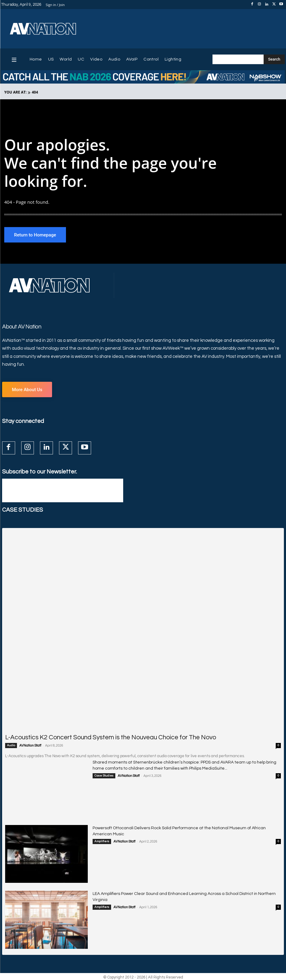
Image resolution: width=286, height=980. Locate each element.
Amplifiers (102, 834)
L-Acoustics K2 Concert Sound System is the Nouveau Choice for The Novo (93, 737)
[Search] (274, 59)
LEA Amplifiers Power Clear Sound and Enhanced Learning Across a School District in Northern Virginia (177, 893)
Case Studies (104, 774)
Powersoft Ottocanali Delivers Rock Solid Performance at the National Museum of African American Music (180, 827)
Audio (11, 744)
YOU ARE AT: (15, 92)
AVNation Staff (30, 745)
